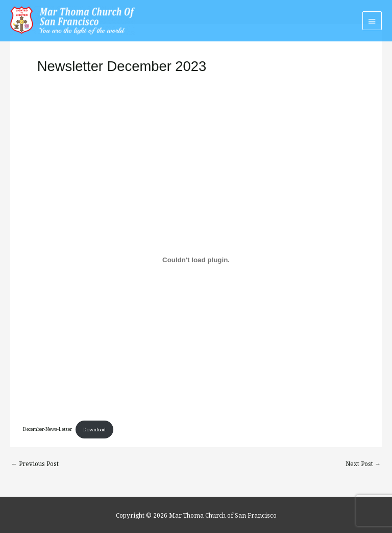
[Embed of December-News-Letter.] (196, 260)
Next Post (363, 464)
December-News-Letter (47, 430)
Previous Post (35, 464)
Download (94, 430)
